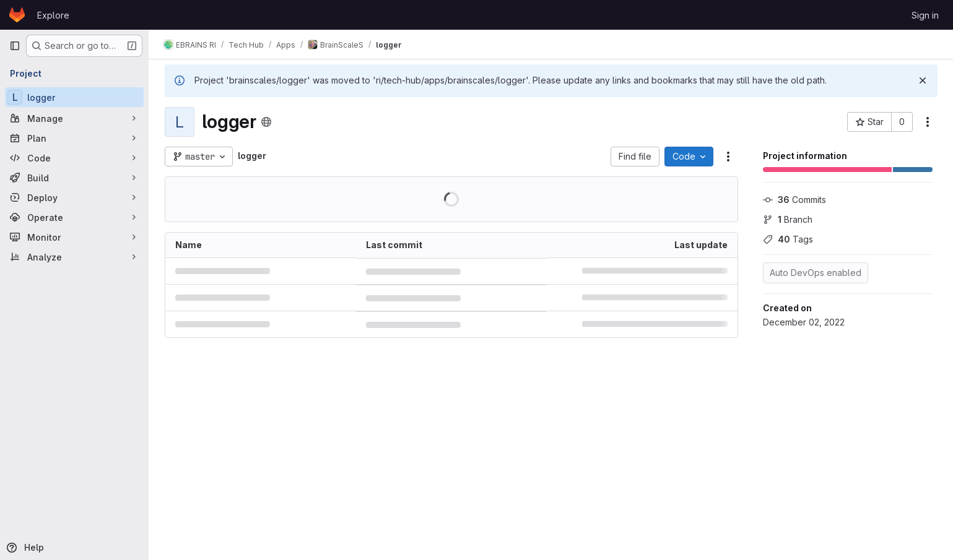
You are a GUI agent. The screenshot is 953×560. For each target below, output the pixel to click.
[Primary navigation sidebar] (15, 46)
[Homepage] (17, 15)
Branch (788, 219)
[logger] (74, 97)
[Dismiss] (923, 80)
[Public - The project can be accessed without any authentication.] (266, 122)
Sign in (925, 15)
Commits (794, 200)
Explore (53, 15)
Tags (788, 239)
